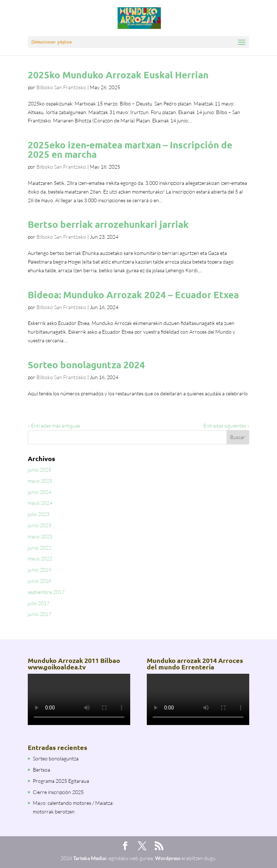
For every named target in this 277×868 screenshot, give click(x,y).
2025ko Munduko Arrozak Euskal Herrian (118, 75)
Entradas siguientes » (226, 426)
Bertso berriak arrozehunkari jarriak (108, 224)
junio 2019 (39, 570)
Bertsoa (41, 770)
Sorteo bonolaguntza (56, 758)
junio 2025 (39, 470)
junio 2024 (39, 492)
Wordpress (168, 858)
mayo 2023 (40, 536)
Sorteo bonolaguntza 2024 (86, 364)
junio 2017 (39, 614)
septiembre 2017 (46, 592)
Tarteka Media (89, 858)
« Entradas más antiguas (54, 426)
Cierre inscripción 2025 (58, 792)
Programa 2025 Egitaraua (61, 781)
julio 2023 (39, 514)
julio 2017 (39, 603)
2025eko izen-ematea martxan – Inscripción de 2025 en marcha (130, 149)
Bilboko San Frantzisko (61, 87)
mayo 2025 (40, 481)
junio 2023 (39, 525)
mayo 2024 (40, 503)
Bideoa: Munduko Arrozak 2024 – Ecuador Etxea (133, 294)
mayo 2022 (40, 558)
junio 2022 (39, 548)
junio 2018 (39, 581)
